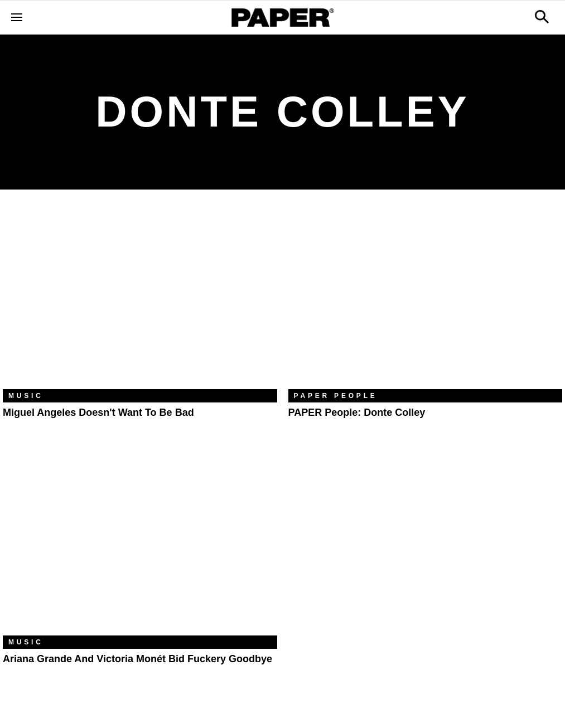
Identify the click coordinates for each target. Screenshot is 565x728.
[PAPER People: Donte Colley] (426, 298)
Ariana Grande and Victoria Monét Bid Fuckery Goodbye (137, 659)
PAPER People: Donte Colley (357, 412)
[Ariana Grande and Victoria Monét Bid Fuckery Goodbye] (140, 544)
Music (26, 396)
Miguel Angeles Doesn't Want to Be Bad (98, 412)
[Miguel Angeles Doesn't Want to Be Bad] (140, 298)
